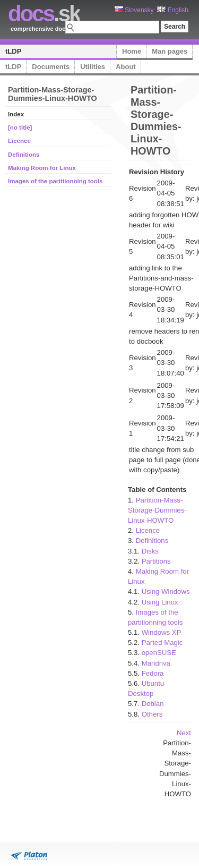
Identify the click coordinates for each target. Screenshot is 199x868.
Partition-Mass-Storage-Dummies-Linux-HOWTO (157, 510)
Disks (150, 551)
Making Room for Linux (42, 168)
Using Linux (160, 602)
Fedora (153, 673)
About (126, 67)
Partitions (156, 561)
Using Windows (166, 592)
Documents (51, 67)
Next (184, 733)
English (173, 10)
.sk (44, 14)
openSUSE (159, 653)
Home (132, 51)
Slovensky (134, 10)
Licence (19, 141)
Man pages (170, 51)
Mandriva (156, 663)
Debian (153, 704)
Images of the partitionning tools (55, 181)
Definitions (24, 155)
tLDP (13, 51)
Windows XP (162, 632)
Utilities (93, 67)
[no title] (20, 127)
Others (152, 714)
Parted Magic (162, 643)
